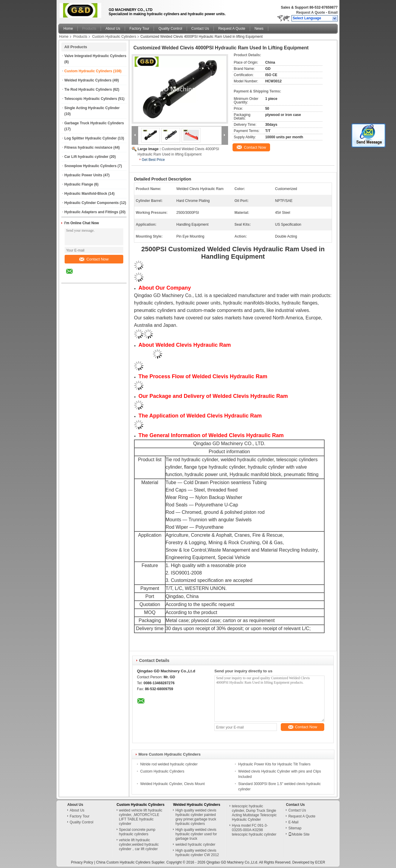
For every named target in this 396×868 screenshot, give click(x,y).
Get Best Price (153, 160)
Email (333, 12)
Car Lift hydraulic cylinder (86, 157)
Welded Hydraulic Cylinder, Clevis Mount (173, 784)
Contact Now (94, 259)
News (259, 29)
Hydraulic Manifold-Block (86, 194)
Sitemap (295, 828)
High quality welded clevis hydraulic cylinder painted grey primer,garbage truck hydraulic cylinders (196, 817)
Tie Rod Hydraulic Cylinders (88, 90)
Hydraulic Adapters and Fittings (91, 212)
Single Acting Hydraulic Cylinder (92, 108)
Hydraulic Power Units (83, 175)
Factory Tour (139, 29)
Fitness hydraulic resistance (88, 147)
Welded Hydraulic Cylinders (88, 80)
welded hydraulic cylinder (195, 845)
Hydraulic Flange (79, 184)
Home (68, 29)
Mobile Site (299, 834)
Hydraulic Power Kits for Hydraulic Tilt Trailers (274, 764)
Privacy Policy (82, 862)
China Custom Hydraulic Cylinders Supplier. (131, 862)
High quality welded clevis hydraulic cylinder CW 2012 (197, 853)
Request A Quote (311, 12)
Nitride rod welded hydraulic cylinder (169, 764)
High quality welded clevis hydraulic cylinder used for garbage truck (196, 834)
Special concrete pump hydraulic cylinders (137, 832)
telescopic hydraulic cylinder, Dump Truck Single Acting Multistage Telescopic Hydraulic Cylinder (254, 813)
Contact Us (200, 29)
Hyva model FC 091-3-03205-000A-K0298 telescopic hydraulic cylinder (254, 830)
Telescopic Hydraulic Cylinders (91, 99)
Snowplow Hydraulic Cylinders (90, 166)
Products (89, 29)
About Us (113, 29)
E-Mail (293, 822)
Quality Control (170, 29)
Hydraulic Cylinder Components (92, 203)
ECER (320, 862)
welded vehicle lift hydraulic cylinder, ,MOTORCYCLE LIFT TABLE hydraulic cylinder (141, 817)
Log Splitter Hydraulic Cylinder (91, 138)
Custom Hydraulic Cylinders (114, 37)
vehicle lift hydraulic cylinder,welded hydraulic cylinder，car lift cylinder (139, 845)
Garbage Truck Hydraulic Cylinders (94, 123)
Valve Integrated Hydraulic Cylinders (95, 56)
